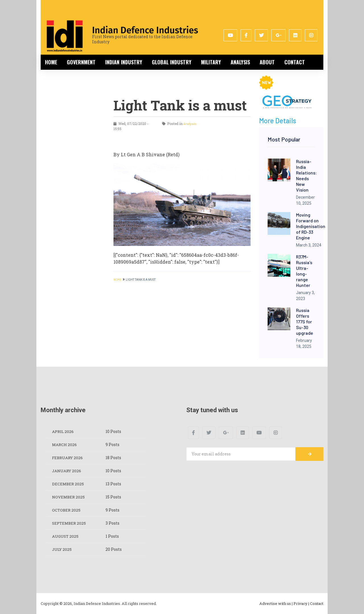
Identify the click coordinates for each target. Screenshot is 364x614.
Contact (295, 62)
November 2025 (69, 497)
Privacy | (301, 603)
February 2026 (68, 458)
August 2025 (66, 536)
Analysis (240, 62)
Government (81, 62)
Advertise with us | (276, 603)
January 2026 (67, 471)
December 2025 (68, 484)
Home (51, 62)
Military (211, 62)
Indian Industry (124, 62)
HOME (117, 280)
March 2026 (65, 444)
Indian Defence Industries (145, 30)
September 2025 (70, 523)
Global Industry (172, 62)
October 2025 (67, 510)
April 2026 (63, 431)
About (267, 62)
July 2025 (62, 549)
